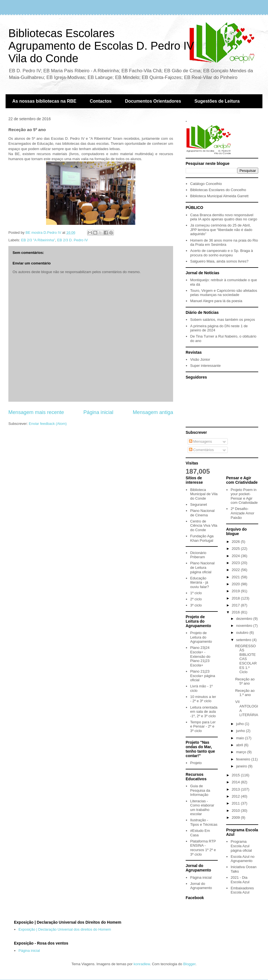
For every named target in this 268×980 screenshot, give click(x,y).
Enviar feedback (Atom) (48, 424)
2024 (236, 556)
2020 (236, 584)
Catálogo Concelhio (206, 184)
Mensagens (201, 441)
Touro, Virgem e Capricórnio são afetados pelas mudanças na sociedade (224, 293)
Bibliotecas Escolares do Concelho (218, 190)
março (242, 752)
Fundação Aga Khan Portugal (202, 538)
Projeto (196, 763)
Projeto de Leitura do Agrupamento (201, 637)
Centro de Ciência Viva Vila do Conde (204, 526)
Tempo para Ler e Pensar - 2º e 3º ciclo (203, 726)
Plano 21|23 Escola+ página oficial (203, 676)
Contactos (100, 101)
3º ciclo (196, 605)
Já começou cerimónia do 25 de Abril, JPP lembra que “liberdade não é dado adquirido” (221, 230)
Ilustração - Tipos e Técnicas (204, 822)
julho (241, 724)
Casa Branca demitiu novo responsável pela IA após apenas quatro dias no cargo (224, 217)
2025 (236, 549)
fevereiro (244, 759)
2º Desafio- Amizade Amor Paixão (242, 513)
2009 (236, 818)
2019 (236, 591)
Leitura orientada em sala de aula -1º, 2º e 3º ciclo (204, 712)
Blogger (189, 964)
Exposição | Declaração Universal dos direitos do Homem (65, 929)
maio (241, 738)
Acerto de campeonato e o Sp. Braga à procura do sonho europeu (222, 253)
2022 (236, 570)
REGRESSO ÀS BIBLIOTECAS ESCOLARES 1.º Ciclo (246, 659)
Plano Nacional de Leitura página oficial (202, 567)
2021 (236, 577)
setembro (244, 640)
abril (240, 745)
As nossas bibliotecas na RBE (44, 101)
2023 (236, 563)
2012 (236, 796)
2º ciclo (196, 599)
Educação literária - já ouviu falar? (199, 582)
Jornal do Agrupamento (201, 886)
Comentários (201, 450)
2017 (236, 605)
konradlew (142, 964)
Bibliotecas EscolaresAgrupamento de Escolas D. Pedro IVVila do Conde (101, 46)
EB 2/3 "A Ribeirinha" (38, 240)
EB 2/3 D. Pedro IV (73, 240)
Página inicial (98, 412)
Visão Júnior (200, 359)
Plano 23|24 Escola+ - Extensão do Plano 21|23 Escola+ (200, 656)
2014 (236, 782)
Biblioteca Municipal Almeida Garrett (219, 196)
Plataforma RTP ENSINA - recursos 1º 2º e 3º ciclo (203, 848)
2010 (236, 811)
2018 (236, 598)
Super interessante (205, 366)
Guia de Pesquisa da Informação (200, 790)
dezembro (245, 619)
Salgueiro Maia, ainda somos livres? (219, 261)
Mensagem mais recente (36, 412)
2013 (236, 789)
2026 (236, 542)
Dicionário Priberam (198, 555)
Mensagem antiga (153, 412)
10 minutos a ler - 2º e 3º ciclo (203, 699)
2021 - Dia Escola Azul (240, 880)
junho (241, 731)
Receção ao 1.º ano (245, 693)
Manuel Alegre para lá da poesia (216, 301)
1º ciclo (196, 593)
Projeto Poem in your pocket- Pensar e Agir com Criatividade (244, 496)
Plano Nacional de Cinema (202, 513)
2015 (236, 775)
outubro (243, 633)
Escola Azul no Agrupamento (242, 859)
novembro (245, 626)
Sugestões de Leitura (217, 101)
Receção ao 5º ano (245, 681)
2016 (236, 612)
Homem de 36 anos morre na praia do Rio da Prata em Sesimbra (224, 243)
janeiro (242, 766)
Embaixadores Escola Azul (242, 890)
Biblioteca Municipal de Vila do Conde (204, 494)
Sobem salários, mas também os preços (222, 320)
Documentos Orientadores (153, 101)
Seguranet (198, 505)
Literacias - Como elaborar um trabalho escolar (202, 808)
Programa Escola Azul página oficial (241, 846)
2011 (236, 803)
